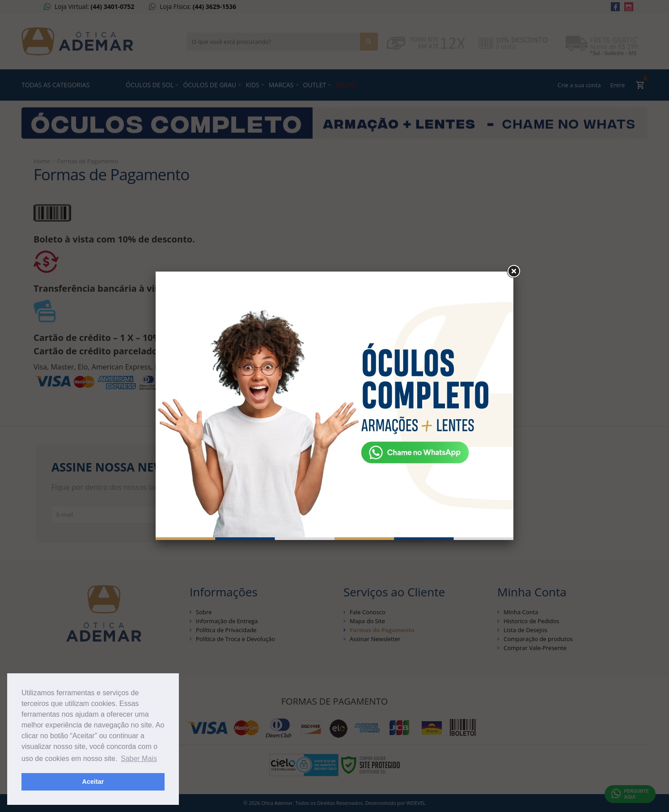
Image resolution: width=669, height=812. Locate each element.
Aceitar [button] (93, 782)
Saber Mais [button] (139, 759)
